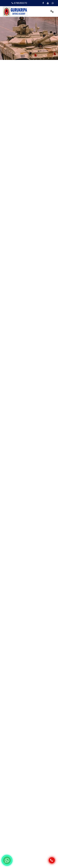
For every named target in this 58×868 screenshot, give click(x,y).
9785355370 (20, 3)
